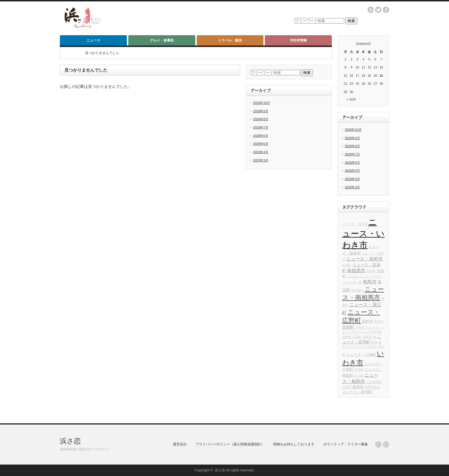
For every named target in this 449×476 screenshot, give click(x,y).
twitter (378, 10)
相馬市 (370, 282)
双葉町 (359, 370)
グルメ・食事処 (162, 40)
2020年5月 (261, 144)
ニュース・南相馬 (355, 224)
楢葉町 (347, 337)
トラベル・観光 (230, 40)
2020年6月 (261, 136)
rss (371, 10)
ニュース (93, 40)
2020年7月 (261, 127)
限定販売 (357, 290)
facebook (386, 10)
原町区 (368, 337)
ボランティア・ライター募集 (346, 444)
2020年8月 (261, 119)
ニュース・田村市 (365, 259)
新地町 (371, 271)
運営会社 (180, 444)
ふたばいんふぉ (358, 276)
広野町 (357, 337)
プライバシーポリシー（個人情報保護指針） (230, 444)
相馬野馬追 (372, 387)
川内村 (360, 327)
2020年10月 (262, 103)
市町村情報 (298, 40)
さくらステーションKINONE (362, 332)
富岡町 (348, 327)
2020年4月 (261, 152)
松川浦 (359, 376)
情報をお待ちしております (294, 444)
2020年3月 (261, 160)
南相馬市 (356, 270)
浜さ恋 (70, 441)
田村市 (368, 321)
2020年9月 (261, 111)
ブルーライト (375, 327)
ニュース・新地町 (357, 392)
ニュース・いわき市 (363, 233)
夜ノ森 (357, 282)
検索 (351, 21)
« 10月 (351, 99)
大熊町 (347, 265)
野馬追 (379, 321)
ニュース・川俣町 (361, 355)
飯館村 (358, 387)
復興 (374, 342)
